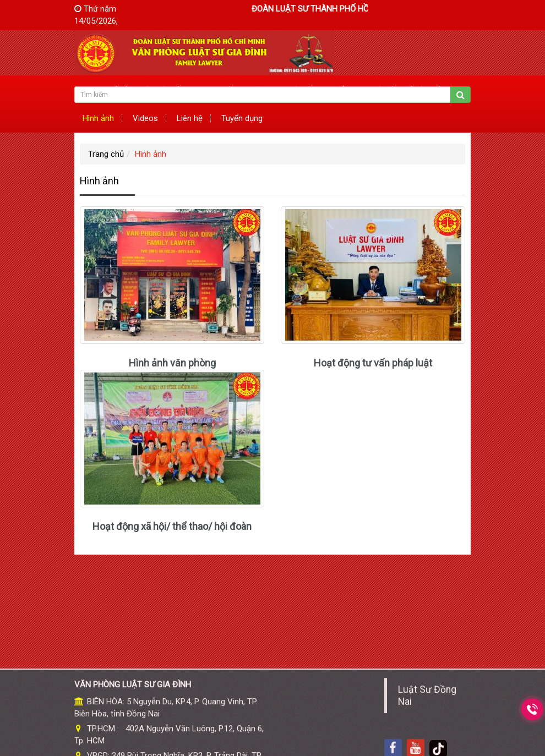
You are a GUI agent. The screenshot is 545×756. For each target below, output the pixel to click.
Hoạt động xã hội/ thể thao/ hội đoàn (172, 526)
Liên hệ (190, 118)
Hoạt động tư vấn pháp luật (373, 363)
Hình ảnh (98, 118)
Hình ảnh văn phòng (172, 363)
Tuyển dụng (242, 118)
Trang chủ (106, 154)
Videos (145, 118)
